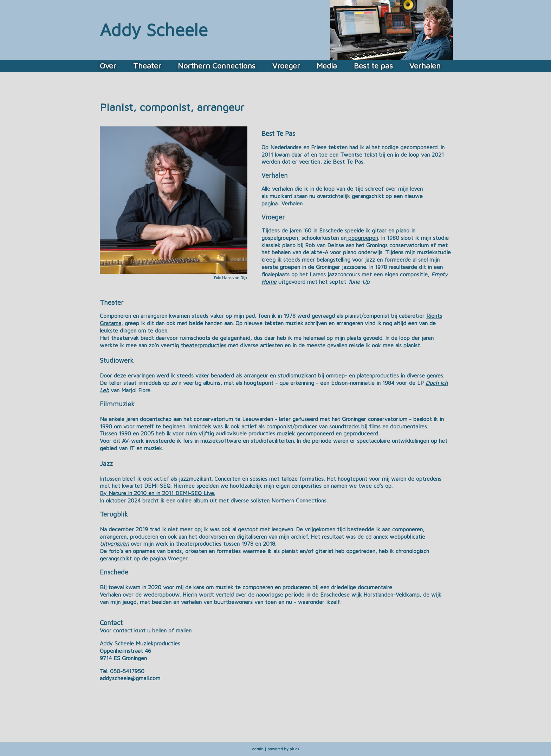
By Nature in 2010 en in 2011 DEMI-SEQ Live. (157, 493)
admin (258, 749)
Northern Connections (217, 66)
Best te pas (373, 66)
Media (327, 66)
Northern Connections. (299, 500)
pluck (294, 749)
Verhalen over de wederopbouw (140, 594)
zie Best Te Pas (343, 162)
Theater (147, 66)
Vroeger (286, 66)
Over (108, 66)
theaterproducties (203, 345)
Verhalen (425, 66)
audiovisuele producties (245, 433)
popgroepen (362, 238)
